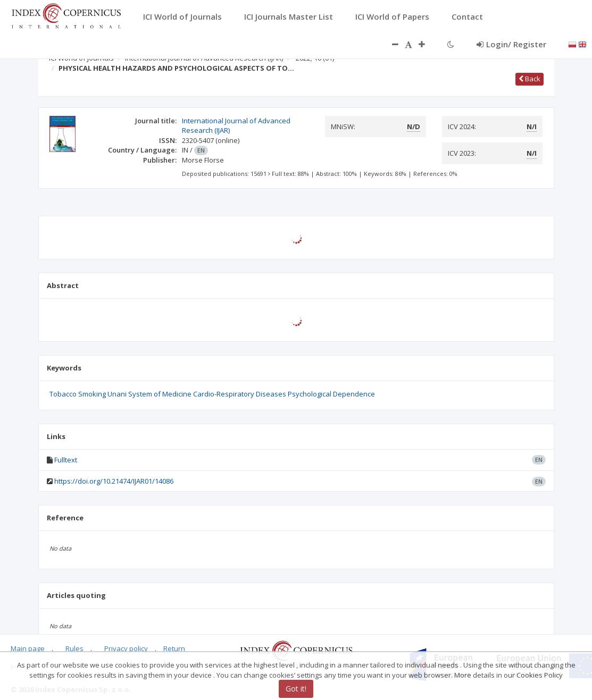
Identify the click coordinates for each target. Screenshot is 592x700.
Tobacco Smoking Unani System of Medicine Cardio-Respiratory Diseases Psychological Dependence (212, 394)
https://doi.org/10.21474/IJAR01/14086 (114, 481)
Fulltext (66, 460)
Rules (74, 648)
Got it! (296, 689)
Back (530, 79)
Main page (28, 648)
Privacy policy (126, 648)
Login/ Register (511, 44)
